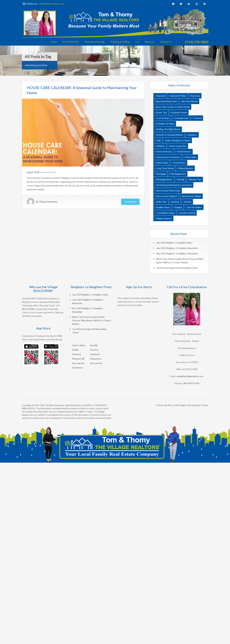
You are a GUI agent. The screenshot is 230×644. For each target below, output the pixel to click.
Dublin (75, 350)
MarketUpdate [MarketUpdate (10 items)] (186, 168)
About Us (150, 42)
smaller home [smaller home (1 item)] (163, 207)
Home (54, 42)
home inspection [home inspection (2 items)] (178, 146)
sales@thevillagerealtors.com (190, 376)
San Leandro (78, 363)
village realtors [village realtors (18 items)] (164, 218)
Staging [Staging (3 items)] (178, 207)
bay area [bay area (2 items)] (195, 96)
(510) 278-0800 (197, 42)
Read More (130, 202)
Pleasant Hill (78, 359)
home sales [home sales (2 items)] (191, 157)
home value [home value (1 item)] (162, 163)
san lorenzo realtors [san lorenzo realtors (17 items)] (167, 196)
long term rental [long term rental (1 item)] (165, 168)
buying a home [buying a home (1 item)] (179, 112)
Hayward (76, 354)
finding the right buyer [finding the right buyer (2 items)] (168, 129)
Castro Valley (79, 345)
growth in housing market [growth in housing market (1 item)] (170, 135)
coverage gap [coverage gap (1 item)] (181, 118)
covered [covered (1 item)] (197, 118)
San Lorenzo (96, 363)
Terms (205, 405)
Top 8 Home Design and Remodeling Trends (177, 268)
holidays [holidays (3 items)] (160, 146)
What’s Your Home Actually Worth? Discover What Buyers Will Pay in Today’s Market (92, 320)
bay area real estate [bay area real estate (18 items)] (167, 101)
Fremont (94, 350)
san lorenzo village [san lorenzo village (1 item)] (192, 196)
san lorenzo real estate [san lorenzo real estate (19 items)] (168, 191)
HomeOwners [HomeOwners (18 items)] (184, 151)
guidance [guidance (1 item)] (192, 135)
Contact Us (166, 42)
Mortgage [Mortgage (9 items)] (161, 174)
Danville (94, 345)
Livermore (95, 354)
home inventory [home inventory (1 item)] (164, 151)
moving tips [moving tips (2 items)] (195, 179)
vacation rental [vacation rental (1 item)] (187, 213)
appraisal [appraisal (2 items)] (161, 96)
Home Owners (49, 172)
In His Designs (180, 405)
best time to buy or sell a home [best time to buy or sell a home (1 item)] (173, 107)
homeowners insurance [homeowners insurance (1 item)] (168, 157)
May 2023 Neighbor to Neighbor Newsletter (177, 254)
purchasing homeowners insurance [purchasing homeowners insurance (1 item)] (174, 185)
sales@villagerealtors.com (52, 4)
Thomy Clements (48, 202)
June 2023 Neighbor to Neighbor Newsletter (177, 248)
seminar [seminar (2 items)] (175, 202)
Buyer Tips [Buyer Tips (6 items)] (162, 112)
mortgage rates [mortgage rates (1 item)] (164, 179)
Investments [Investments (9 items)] (179, 163)
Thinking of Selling (120, 42)
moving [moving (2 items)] (181, 179)
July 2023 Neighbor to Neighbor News (174, 243)
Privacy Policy (194, 405)
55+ (137, 42)
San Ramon (78, 368)
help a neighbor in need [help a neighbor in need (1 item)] (178, 140)
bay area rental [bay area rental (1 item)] (190, 101)
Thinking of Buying (94, 42)
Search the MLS (71, 42)
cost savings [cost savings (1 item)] (163, 118)
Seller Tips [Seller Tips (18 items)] (161, 202)
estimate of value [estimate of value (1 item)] (165, 124)
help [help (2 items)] (159, 140)
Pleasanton (96, 359)
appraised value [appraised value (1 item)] (178, 96)
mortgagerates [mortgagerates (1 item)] (178, 174)
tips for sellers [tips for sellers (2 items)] (194, 207)
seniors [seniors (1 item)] (188, 202)
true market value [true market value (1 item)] (165, 213)
